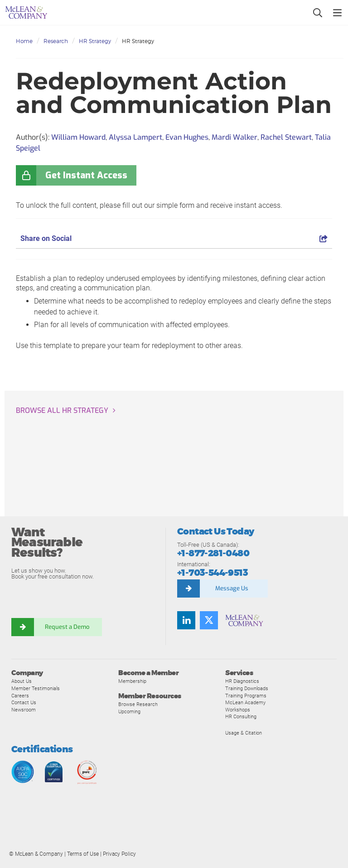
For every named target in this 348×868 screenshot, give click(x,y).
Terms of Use (83, 854)
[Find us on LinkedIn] (186, 620)
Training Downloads (247, 688)
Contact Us (24, 702)
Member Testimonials (36, 688)
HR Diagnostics (242, 681)
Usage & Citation (244, 733)
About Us (22, 681)
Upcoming (129, 711)
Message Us (232, 588)
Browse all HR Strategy (62, 410)
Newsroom (24, 710)
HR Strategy (95, 41)
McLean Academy (245, 702)
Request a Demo (68, 627)
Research (56, 41)
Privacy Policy (119, 854)
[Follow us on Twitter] (209, 620)
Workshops (238, 710)
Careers (20, 696)
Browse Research (138, 704)
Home (24, 41)
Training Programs (246, 696)
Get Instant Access (86, 175)
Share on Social (174, 238)
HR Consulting (241, 716)
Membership (132, 681)
